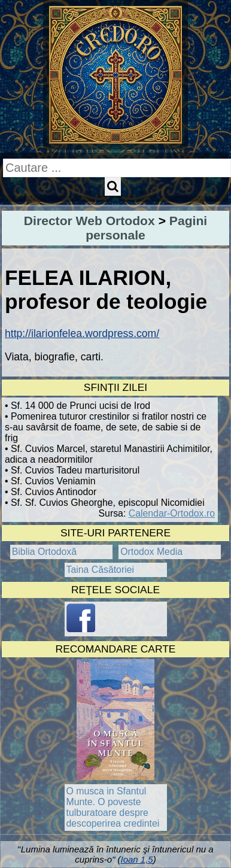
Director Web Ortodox (89, 221)
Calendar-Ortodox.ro (172, 513)
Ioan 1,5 (136, 859)
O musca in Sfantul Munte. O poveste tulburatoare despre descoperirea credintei (113, 807)
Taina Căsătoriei (101, 570)
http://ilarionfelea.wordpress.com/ (82, 333)
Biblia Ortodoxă (44, 552)
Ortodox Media (151, 552)
